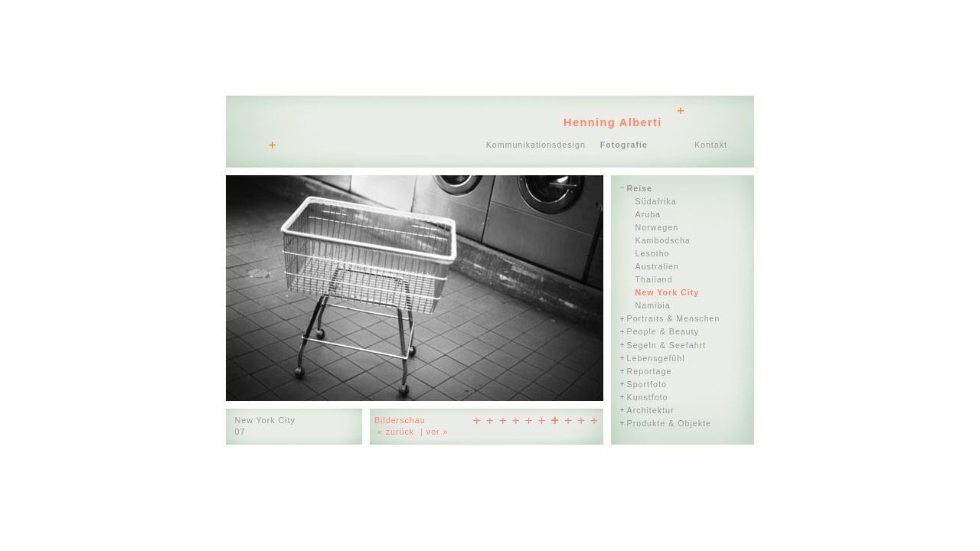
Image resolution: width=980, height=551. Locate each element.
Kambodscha (663, 240)
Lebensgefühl (656, 358)
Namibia (653, 305)
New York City (668, 292)
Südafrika (656, 201)
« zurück (396, 432)
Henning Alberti (613, 122)
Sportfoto (647, 384)
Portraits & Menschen (674, 318)
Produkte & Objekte (669, 423)
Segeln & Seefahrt (667, 345)
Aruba (648, 214)
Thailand (654, 279)
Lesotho (653, 253)
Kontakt (711, 145)
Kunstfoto (648, 397)
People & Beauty (663, 331)
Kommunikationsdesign (536, 145)
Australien (657, 266)
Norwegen (657, 227)
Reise (640, 188)
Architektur (651, 410)
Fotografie (624, 145)
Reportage (650, 371)
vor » (438, 432)
